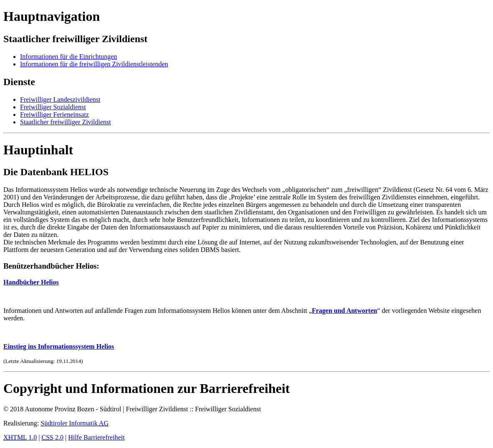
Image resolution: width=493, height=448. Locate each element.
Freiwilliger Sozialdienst (53, 107)
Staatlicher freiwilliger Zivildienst (66, 122)
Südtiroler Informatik (75, 423)
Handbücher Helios (31, 282)
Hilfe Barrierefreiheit (96, 437)
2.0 (53, 437)
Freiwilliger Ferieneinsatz (54, 115)
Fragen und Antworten (344, 311)
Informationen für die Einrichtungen (68, 57)
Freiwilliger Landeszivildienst (60, 99)
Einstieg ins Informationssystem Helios (59, 346)
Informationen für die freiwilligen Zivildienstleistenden (94, 64)
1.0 (20, 437)
